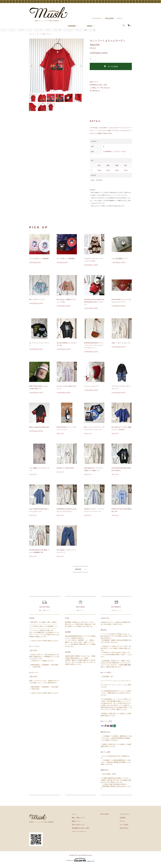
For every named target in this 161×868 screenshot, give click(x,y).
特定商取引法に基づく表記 (98, 84)
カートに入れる (111, 66)
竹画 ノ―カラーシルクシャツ (121, 346)
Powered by (80, 863)
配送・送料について (84, 821)
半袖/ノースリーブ (49, 33)
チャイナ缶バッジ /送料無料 (66, 262)
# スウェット (13, 29)
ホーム (31, 33)
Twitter (120, 711)
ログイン (120, 18)
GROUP (90, 25)
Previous (32, 65)
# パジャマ (78, 29)
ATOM (111, 817)
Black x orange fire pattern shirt (39, 430)
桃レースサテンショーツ (37, 303)
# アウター (22, 29)
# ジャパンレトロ (68, 29)
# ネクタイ (48, 29)
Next (80, 65)
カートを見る (126, 828)
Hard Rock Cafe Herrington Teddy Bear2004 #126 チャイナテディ (94, 305)
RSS (106, 817)
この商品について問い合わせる (100, 87)
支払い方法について (84, 828)
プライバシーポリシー (85, 835)
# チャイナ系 (57, 29)
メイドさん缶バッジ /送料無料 (39, 262)
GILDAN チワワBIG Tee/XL (65, 471)
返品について (94, 81)
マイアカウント (97, 18)
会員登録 (125, 821)
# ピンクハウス (39, 29)
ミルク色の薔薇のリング (120, 262)
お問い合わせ (109, 711)
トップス (38, 33)
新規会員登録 (109, 18)
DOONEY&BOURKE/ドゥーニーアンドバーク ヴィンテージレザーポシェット (94, 349)
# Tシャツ (4, 29)
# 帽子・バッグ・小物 (90, 29)
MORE (78, 573)
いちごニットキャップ (91, 389)
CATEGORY (72, 25)
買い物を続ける (95, 90)
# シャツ (30, 29)
